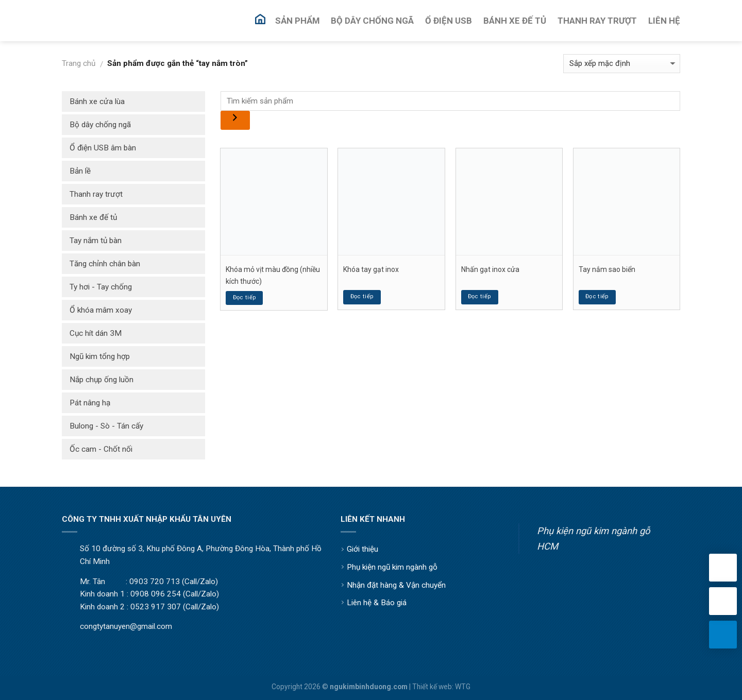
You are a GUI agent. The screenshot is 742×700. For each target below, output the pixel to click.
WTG (463, 687)
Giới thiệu (362, 549)
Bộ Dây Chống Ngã (372, 21)
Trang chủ (79, 63)
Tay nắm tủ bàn (96, 241)
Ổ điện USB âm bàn (103, 148)
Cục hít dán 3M (96, 333)
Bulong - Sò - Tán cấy (106, 426)
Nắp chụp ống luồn (102, 380)
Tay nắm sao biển (607, 269)
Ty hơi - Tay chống (101, 287)
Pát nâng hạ (90, 403)
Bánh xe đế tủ (93, 217)
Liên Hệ (664, 21)
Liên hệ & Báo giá (377, 603)
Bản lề (80, 171)
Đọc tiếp (245, 297)
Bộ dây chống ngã (100, 125)
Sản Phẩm (297, 21)
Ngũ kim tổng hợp (100, 356)
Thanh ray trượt (96, 194)
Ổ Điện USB (449, 21)
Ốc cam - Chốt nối (101, 449)
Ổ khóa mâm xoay (101, 310)
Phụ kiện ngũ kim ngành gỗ (392, 567)
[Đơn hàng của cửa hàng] (622, 64)
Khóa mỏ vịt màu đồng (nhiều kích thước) (273, 275)
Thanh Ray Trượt (597, 21)
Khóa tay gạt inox (371, 269)
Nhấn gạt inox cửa (490, 269)
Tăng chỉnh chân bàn (105, 264)
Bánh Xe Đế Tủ (515, 21)
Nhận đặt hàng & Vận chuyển (396, 585)
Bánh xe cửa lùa (97, 101)
